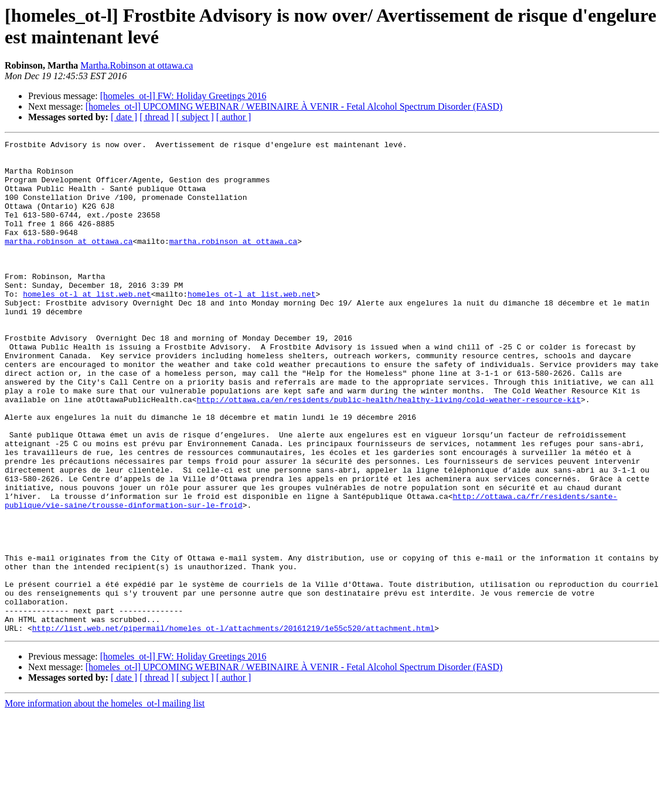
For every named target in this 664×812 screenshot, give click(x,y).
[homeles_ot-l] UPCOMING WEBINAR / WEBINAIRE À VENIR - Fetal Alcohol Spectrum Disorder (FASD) (294, 106)
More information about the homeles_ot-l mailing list (105, 802)
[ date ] (124, 117)
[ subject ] (195, 117)
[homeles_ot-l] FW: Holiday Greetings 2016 (183, 96)
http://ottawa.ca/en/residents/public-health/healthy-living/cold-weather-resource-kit (389, 452)
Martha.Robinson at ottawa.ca (137, 65)
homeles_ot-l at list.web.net (87, 325)
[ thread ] (157, 117)
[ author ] (234, 117)
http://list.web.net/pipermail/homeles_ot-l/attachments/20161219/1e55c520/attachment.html (233, 726)
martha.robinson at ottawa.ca (69, 262)
